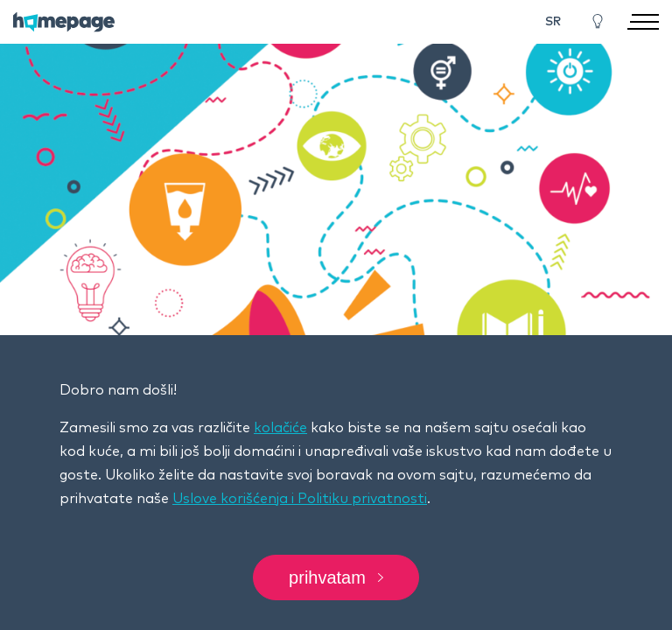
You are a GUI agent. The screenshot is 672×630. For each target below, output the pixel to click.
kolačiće (280, 428)
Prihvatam (336, 577)
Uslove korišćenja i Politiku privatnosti (300, 499)
